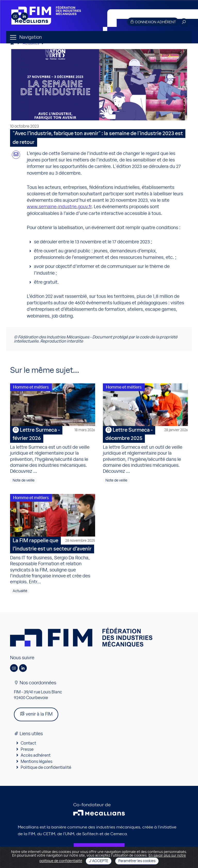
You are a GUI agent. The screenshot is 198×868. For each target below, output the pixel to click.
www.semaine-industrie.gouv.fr (59, 207)
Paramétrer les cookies (137, 861)
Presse (27, 749)
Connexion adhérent (153, 22)
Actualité (20, 591)
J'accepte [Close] (99, 861)
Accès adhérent (36, 755)
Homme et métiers (31, 387)
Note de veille (24, 481)
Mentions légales (36, 762)
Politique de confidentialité (46, 768)
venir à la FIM (36, 714)
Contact (28, 743)
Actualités (31, 43)
